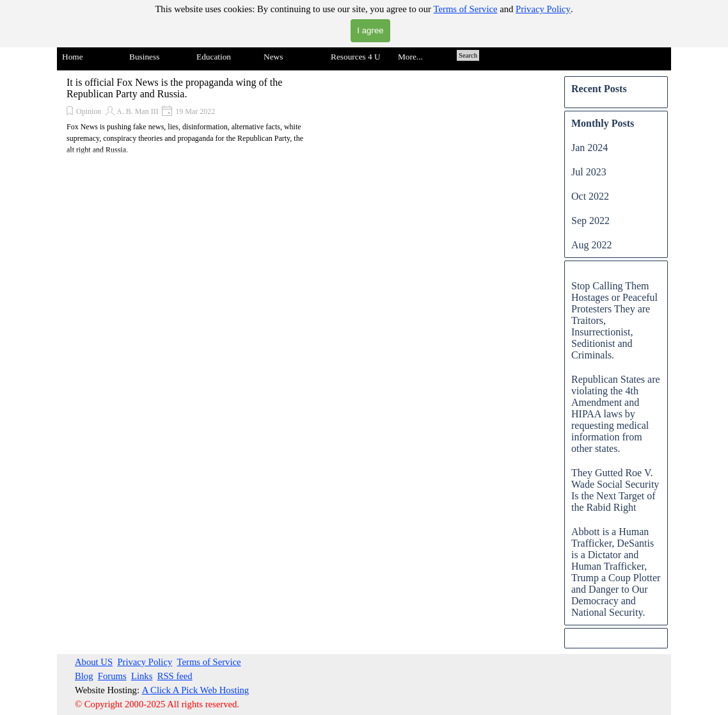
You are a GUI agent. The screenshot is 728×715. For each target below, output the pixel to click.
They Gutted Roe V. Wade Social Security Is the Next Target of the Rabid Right (615, 490)
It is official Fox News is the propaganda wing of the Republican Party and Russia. (174, 88)
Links (142, 676)
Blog (84, 676)
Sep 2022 (590, 221)
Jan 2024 (590, 148)
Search (468, 55)
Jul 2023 (589, 172)
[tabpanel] (195, 683)
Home (73, 57)
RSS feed (175, 676)
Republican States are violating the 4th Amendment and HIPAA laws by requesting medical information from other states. (616, 414)
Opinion (89, 111)
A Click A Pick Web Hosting (196, 690)
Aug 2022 (592, 245)
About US (94, 662)
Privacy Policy (543, 9)
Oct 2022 (590, 196)
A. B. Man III (138, 111)
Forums (112, 676)
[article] (188, 116)
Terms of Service (466, 9)
